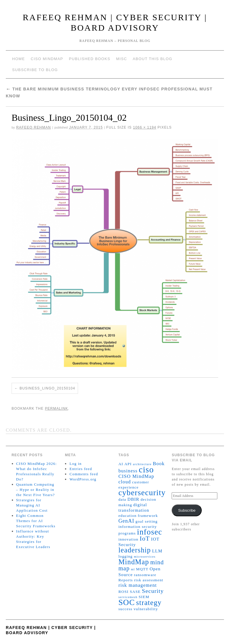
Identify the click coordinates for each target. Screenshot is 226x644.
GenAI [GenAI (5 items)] (126, 521)
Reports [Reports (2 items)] (126, 580)
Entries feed (81, 469)
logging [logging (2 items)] (126, 556)
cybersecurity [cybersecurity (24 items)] (142, 493)
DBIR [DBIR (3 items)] (133, 499)
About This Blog (152, 59)
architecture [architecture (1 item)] (142, 464)
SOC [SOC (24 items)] (127, 602)
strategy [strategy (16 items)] (149, 603)
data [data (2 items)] (122, 499)
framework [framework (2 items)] (148, 516)
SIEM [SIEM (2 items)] (144, 597)
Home (18, 59)
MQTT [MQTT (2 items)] (142, 569)
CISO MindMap (47, 59)
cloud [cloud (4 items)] (125, 482)
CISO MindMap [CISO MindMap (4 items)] (136, 476)
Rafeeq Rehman (34, 127)
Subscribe (187, 510)
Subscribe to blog (35, 70)
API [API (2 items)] (128, 464)
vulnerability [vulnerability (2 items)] (146, 609)
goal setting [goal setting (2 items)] (147, 521)
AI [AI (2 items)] (121, 464)
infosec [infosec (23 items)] (150, 532)
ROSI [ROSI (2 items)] (124, 592)
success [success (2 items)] (126, 609)
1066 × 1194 (145, 127)
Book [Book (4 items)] (159, 464)
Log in (75, 464)
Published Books (90, 59)
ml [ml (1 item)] (133, 569)
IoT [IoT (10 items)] (145, 538)
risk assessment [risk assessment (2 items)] (149, 580)
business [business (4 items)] (128, 471)
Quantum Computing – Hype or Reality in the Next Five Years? (36, 490)
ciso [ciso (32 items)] (146, 469)
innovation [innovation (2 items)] (128, 539)
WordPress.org (83, 479)
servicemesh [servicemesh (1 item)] (128, 597)
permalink (56, 409)
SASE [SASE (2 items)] (135, 592)
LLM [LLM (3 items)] (157, 551)
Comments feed (84, 474)
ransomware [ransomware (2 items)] (145, 575)
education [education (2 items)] (128, 516)
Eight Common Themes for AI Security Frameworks (36, 521)
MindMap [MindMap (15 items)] (134, 562)
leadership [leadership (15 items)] (135, 550)
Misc (122, 59)
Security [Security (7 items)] (153, 591)
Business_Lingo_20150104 (47, 388)
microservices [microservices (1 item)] (145, 557)
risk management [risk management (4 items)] (138, 585)
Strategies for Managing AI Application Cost (32, 505)
